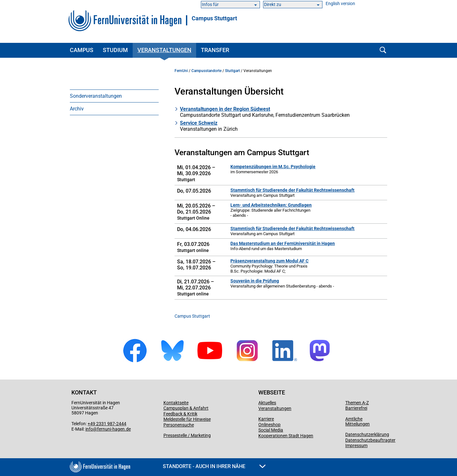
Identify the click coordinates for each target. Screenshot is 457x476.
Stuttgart (232, 71)
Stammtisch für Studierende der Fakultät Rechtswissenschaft (292, 190)
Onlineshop (269, 425)
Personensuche (179, 425)
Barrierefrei (356, 408)
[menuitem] (114, 96)
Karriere (266, 419)
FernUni (181, 71)
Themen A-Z (357, 403)
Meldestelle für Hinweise (187, 419)
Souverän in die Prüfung (255, 281)
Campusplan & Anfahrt (186, 408)
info (89, 429)
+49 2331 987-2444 (107, 424)
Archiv (77, 109)
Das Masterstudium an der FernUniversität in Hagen (283, 243)
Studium (115, 50)
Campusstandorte (206, 71)
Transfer (215, 50)
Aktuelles (267, 403)
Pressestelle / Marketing (187, 435)
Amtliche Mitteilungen (358, 421)
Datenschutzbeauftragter (370, 440)
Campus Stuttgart (214, 18)
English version (340, 4)
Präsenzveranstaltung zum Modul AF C (269, 261)
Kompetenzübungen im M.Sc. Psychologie (273, 167)
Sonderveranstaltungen (96, 96)
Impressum (356, 446)
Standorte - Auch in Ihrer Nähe (214, 466)
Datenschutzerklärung (367, 434)
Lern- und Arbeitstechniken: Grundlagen (271, 205)
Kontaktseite (176, 403)
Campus (82, 50)
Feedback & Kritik (180, 414)
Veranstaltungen (164, 50)
